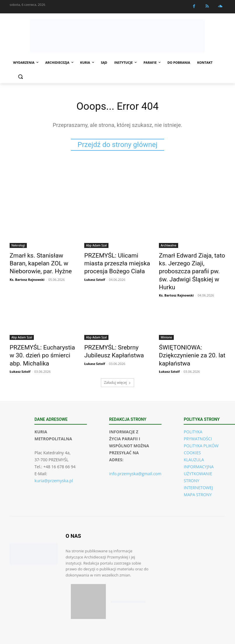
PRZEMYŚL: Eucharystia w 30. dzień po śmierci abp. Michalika (43, 340)
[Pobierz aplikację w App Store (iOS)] (88, 584)
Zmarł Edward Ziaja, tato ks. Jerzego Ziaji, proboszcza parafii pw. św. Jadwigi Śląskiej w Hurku (190, 266)
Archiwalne (169, 246)
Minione (166, 324)
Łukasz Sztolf (95, 276)
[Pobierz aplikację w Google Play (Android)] (128, 584)
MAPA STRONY (198, 477)
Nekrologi (18, 246)
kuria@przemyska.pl (54, 463)
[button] (20, 77)
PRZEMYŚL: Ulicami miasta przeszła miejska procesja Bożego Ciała (114, 262)
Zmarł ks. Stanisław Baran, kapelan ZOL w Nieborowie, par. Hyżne (40, 262)
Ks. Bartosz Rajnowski (27, 276)
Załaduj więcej (118, 365)
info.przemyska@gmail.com (135, 456)
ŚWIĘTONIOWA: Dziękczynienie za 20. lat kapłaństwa (186, 340)
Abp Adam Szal (96, 246)
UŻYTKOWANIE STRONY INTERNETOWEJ (198, 463)
